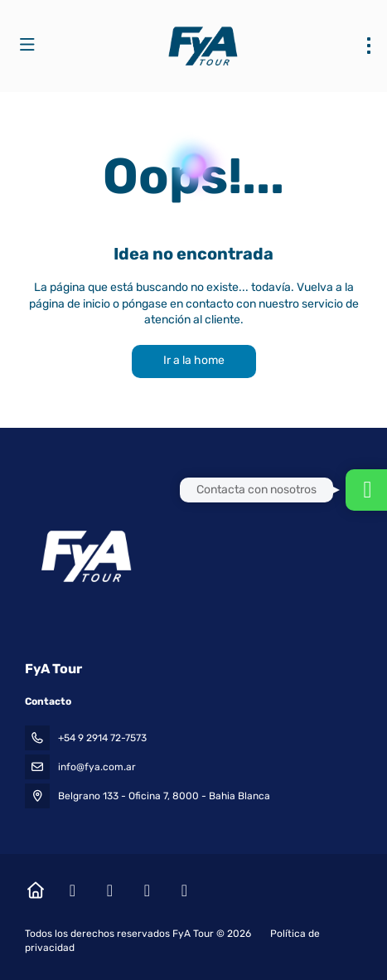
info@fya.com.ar (97, 767)
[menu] (369, 46)
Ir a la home (194, 360)
